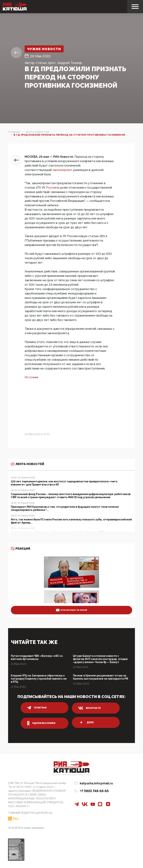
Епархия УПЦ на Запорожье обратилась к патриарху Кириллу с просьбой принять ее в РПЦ (39, 679)
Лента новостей (37, 132)
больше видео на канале (72, 610)
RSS (16, 819)
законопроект (62, 170)
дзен (86, 722)
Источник (32, 377)
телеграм (37, 708)
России (51, 188)
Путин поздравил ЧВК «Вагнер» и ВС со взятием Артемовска (37, 657)
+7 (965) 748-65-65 (94, 791)
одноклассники (41, 723)
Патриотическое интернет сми (71, 775)
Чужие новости (44, 49)
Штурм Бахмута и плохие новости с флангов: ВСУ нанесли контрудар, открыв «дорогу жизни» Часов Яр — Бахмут (100, 659)
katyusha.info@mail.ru (96, 783)
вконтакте (90, 708)
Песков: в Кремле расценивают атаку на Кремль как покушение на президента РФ (101, 677)
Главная (14, 132)
